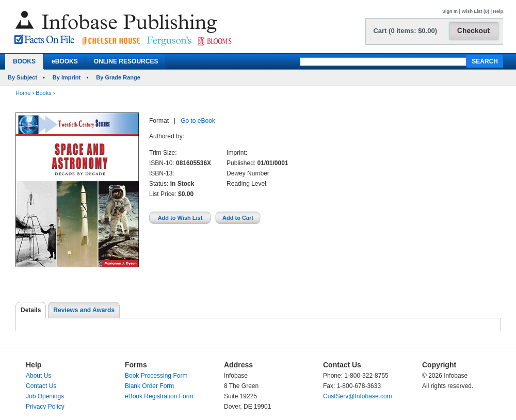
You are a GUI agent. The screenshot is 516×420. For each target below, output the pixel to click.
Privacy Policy (45, 407)
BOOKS (24, 61)
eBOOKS (65, 61)
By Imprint (67, 77)
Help (498, 11)
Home (23, 93)
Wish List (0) (475, 11)
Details (31, 310)
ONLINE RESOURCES (126, 61)
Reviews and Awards (84, 310)
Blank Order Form (149, 386)
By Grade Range (118, 77)
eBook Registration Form (159, 396)
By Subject (22, 77)
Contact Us (41, 386)
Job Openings (45, 396)
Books (44, 93)
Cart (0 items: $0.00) (405, 31)
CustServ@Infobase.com (358, 396)
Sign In (450, 11)
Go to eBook (198, 121)
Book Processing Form (156, 376)
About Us (38, 376)
